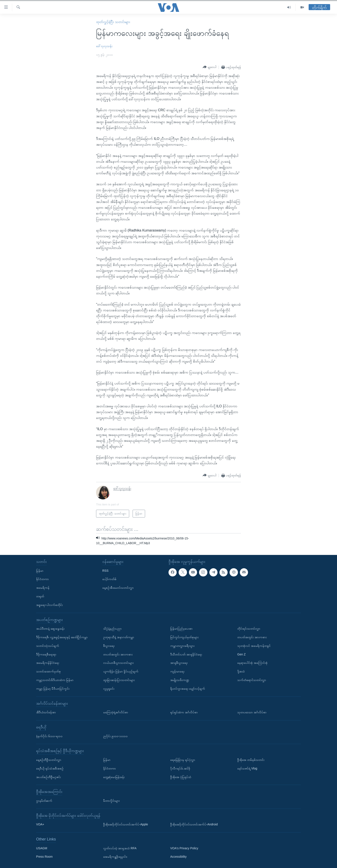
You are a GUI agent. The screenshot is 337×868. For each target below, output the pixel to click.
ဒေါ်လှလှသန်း (104, 46)
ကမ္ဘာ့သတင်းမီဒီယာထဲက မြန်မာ (55, 680)
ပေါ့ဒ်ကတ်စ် (109, 579)
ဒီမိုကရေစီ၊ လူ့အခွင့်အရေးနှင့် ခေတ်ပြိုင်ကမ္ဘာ (62, 637)
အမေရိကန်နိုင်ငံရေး (48, 663)
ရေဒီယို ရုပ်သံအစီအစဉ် (50, 768)
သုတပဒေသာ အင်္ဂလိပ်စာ (252, 712)
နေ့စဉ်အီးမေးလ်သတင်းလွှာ (118, 588)
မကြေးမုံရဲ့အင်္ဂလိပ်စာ (116, 712)
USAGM (42, 848)
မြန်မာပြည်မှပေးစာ (181, 629)
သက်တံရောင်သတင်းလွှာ (252, 680)
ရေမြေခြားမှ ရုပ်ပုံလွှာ (183, 760)
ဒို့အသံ (241, 671)
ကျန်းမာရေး (177, 671)
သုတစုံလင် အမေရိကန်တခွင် (254, 646)
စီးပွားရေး (109, 646)
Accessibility (178, 857)
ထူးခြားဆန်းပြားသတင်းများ (119, 680)
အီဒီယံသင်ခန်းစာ (46, 712)
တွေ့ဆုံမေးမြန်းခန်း (114, 777)
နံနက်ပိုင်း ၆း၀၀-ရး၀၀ (49, 736)
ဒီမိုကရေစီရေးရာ (46, 654)
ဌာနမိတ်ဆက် (44, 801)
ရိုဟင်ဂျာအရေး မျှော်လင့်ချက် (188, 688)
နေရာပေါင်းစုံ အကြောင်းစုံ (252, 663)
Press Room (44, 857)
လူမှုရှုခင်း (109, 688)
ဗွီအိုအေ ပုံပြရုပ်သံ (181, 777)
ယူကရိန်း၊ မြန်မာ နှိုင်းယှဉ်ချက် (121, 671)
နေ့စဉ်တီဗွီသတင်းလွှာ (49, 760)
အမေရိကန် (43, 588)
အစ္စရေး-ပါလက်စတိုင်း (49, 605)
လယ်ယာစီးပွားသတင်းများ (118, 663)
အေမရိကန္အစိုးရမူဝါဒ (115, 857)
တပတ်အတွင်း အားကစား (118, 654)
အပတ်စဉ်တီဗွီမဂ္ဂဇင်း (48, 777)
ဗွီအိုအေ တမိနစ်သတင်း (251, 760)
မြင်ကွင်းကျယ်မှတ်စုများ (184, 637)
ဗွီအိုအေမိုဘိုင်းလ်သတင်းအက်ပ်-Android (194, 824)
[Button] (210, 67)
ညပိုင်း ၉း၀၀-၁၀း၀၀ (115, 736)
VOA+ (40, 824)
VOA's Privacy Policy (184, 848)
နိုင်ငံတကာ (42, 579)
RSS (105, 570)
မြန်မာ (40, 570)
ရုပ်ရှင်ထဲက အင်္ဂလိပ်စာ (184, 712)
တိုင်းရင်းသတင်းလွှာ (249, 629)
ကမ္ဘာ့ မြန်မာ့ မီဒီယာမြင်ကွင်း (53, 688)
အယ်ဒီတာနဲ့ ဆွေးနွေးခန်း (50, 629)
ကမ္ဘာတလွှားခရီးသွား (182, 646)
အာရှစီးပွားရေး (179, 663)
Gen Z (241, 654)
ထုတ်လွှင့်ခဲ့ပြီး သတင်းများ (113, 22)
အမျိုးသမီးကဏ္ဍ (180, 680)
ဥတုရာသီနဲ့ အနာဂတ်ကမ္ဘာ (119, 637)
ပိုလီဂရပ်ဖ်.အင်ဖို (180, 768)
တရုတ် (40, 596)
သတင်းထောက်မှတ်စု (48, 671)
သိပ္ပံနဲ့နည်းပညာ (112, 629)
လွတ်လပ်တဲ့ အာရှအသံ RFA (120, 848)
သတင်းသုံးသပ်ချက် (48, 646)
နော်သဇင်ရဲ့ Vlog (247, 768)
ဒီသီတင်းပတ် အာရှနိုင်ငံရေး (186, 654)
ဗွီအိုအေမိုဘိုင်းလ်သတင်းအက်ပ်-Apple (126, 824)
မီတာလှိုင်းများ (111, 801)
